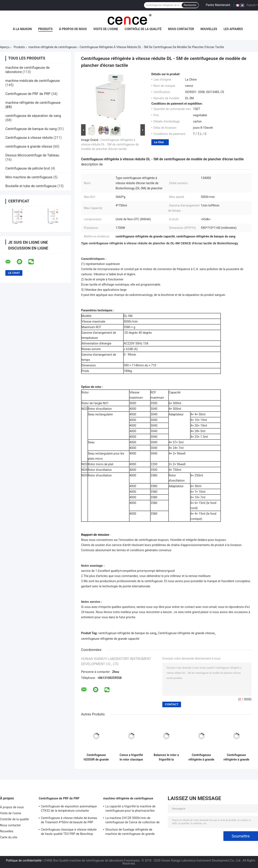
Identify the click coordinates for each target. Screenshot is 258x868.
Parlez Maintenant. (219, 5)
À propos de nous (73, 29)
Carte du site (9, 837)
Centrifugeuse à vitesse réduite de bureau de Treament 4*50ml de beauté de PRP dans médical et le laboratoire (69, 821)
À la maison (22, 29)
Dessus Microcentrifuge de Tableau (32, 155)
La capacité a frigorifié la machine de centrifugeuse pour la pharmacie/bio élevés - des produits (130, 809)
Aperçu (5, 47)
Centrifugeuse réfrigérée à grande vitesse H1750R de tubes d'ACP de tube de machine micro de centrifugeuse (236, 757)
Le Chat (159, 142)
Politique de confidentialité (24, 860)
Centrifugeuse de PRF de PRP (28, 94)
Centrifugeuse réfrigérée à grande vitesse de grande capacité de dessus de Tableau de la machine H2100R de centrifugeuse (201, 757)
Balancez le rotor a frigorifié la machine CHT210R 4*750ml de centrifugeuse (166, 757)
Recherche (190, 5)
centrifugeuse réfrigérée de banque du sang (127, 633)
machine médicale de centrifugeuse (33, 81)
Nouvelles (209, 29)
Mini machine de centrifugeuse (29, 177)
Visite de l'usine (106, 29)
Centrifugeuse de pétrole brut (28, 168)
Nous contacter (181, 29)
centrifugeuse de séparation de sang (33, 116)
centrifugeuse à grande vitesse (29, 146)
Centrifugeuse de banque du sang (31, 129)
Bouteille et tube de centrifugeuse (31, 186)
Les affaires (233, 29)
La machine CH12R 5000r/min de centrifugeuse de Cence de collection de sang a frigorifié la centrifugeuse (132, 821)
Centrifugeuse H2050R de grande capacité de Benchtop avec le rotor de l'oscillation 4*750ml (96, 757)
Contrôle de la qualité (143, 29)
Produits (45, 29)
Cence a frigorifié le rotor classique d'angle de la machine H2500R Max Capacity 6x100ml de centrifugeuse (131, 757)
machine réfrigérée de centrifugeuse (52, 47)
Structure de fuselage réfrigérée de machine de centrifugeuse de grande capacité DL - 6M (130, 832)
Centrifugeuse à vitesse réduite (29, 138)
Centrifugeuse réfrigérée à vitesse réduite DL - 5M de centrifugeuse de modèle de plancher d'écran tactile (110, 144)
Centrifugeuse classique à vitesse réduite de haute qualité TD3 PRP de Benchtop (69, 832)
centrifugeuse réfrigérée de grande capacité (110, 639)
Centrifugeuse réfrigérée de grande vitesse (186, 633)
